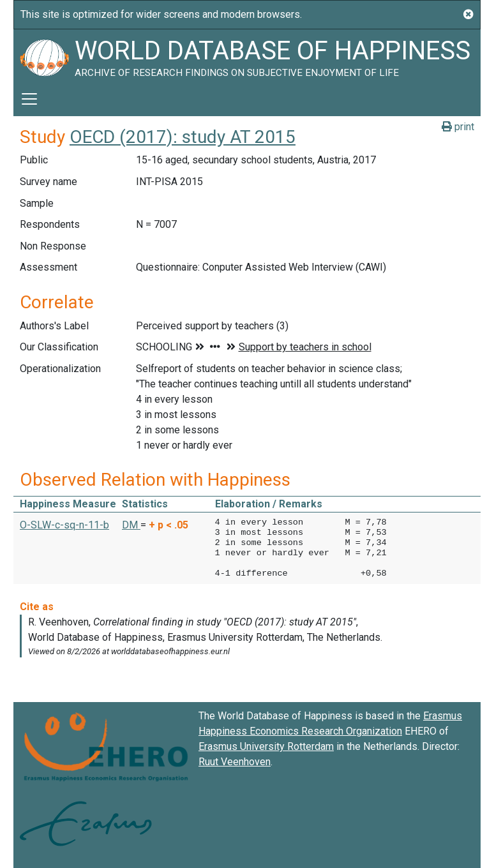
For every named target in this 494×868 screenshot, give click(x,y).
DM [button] (131, 525)
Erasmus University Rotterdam (266, 746)
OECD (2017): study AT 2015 (183, 137)
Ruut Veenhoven (235, 762)
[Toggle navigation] (29, 99)
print (458, 127)
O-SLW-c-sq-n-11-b (64, 525)
